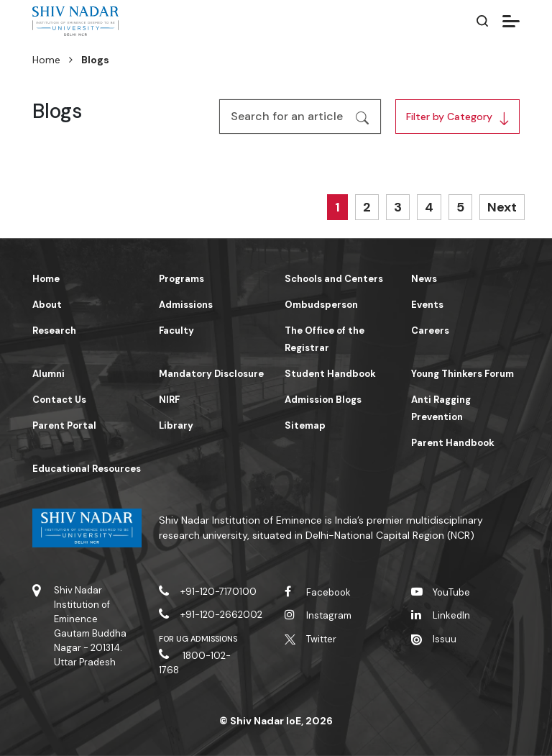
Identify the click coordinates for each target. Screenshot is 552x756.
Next (502, 207)
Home (46, 60)
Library (176, 425)
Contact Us (59, 400)
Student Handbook (330, 374)
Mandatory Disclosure (211, 374)
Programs (181, 279)
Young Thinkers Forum (463, 374)
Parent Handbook (453, 443)
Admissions (186, 305)
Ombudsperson (321, 305)
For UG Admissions (198, 639)
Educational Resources (87, 469)
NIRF (169, 400)
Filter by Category (449, 117)
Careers (430, 331)
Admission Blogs (323, 400)
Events (427, 305)
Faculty (176, 331)
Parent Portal (64, 425)
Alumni (49, 374)
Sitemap (305, 425)
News (424, 279)
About (47, 305)
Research (54, 331)
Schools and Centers (334, 279)
